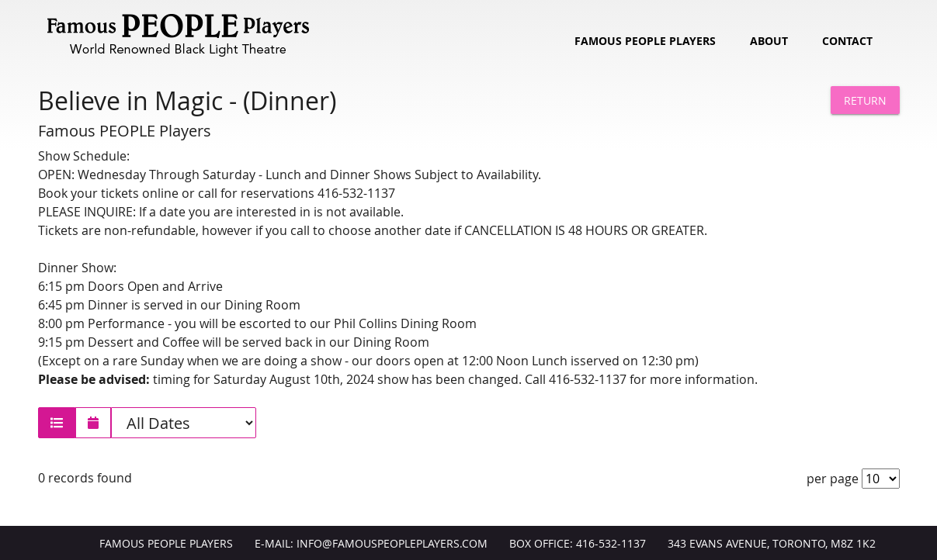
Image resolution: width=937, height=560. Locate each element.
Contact (847, 41)
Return (865, 100)
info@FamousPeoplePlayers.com (392, 544)
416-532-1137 (611, 544)
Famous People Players (645, 41)
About (769, 41)
